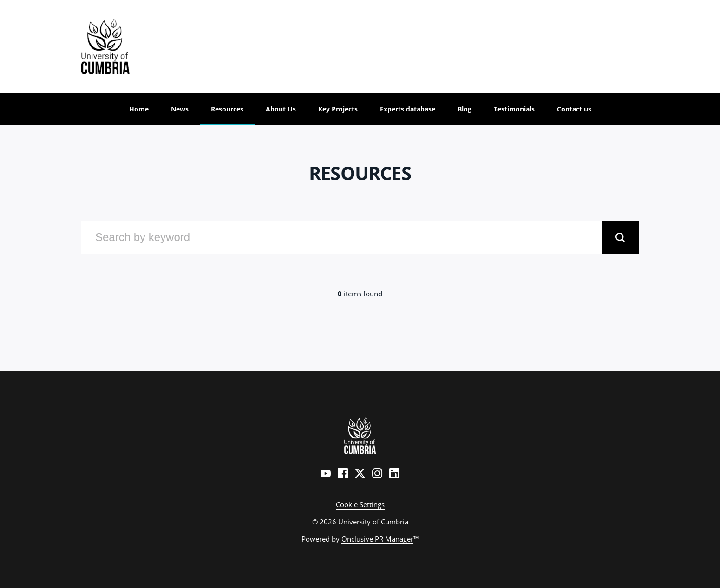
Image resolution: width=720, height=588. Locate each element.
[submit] (620, 237)
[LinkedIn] (394, 473)
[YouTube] (326, 473)
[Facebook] (343, 473)
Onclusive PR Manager (377, 539)
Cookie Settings (360, 504)
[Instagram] (377, 473)
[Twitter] (360, 473)
